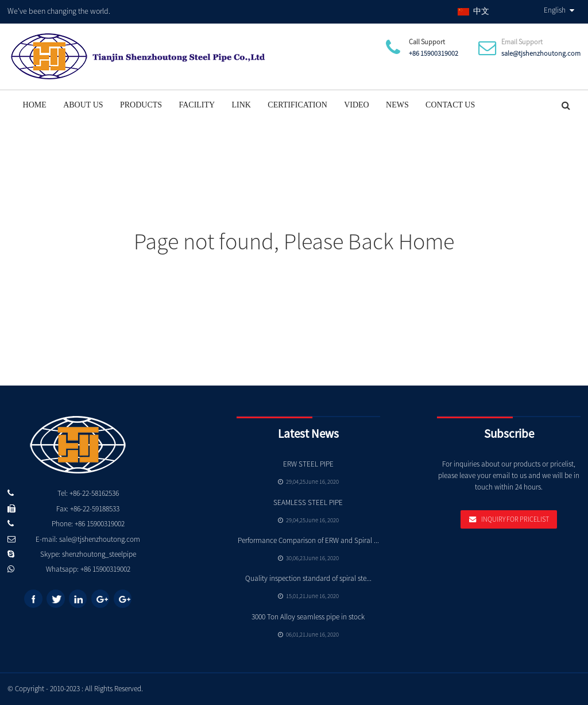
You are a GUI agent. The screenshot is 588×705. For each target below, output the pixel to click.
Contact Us (450, 105)
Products (141, 105)
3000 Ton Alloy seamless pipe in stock (308, 617)
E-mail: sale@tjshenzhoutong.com (88, 539)
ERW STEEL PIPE (308, 464)
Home (35, 105)
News (397, 105)
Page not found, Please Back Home (294, 241)
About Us (83, 105)
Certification (297, 105)
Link (241, 105)
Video (357, 105)
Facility (197, 105)
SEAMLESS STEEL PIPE (308, 502)
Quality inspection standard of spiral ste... (308, 578)
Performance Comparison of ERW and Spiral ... (308, 540)
